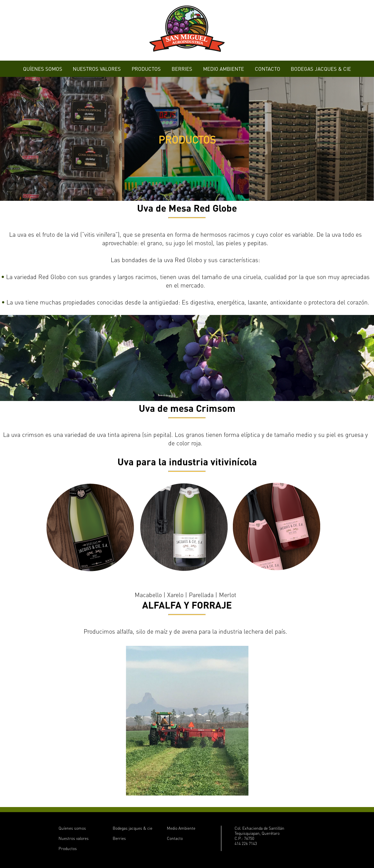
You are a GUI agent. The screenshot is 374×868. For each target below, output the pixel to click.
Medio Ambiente (181, 828)
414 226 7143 (246, 843)
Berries (119, 838)
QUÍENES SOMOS (43, 69)
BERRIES (182, 69)
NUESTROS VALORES (97, 69)
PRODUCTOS (146, 69)
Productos (68, 849)
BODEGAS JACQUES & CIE (321, 69)
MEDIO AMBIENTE (224, 69)
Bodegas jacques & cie (133, 828)
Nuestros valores (74, 838)
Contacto (175, 838)
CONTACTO (268, 69)
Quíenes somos (72, 828)
